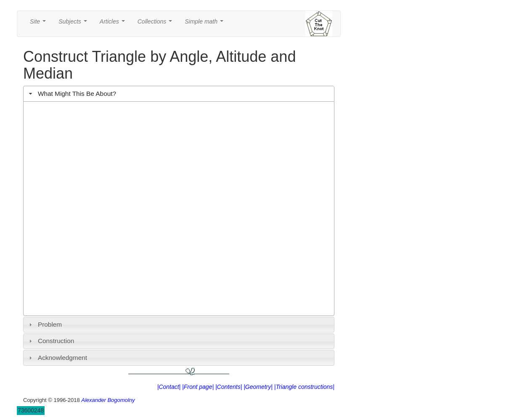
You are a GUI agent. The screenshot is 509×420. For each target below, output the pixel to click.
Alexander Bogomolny (108, 400)
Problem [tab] (45, 324)
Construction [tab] (51, 341)
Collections (156, 24)
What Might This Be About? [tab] (72, 94)
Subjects (74, 24)
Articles (114, 24)
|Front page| (198, 387)
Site (40, 24)
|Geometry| (258, 387)
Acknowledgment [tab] (57, 358)
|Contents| (229, 387)
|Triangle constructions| (304, 387)
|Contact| (169, 387)
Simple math (205, 24)
